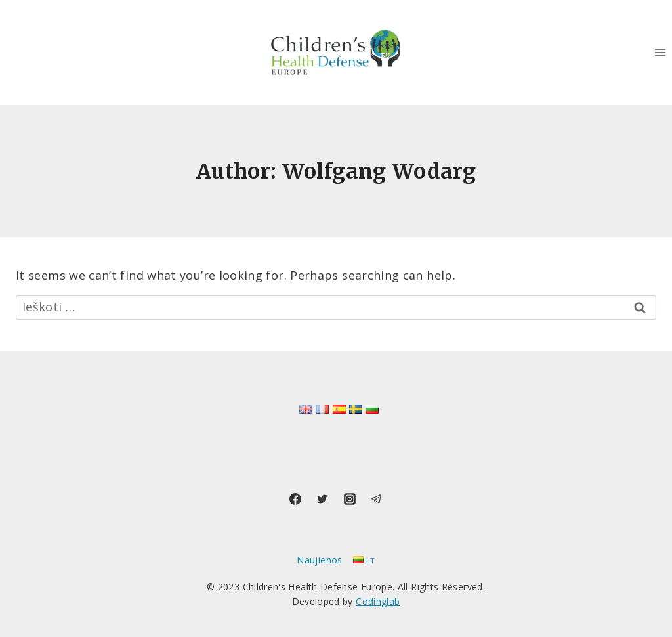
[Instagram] (350, 499)
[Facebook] (295, 499)
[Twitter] (322, 499)
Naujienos (319, 560)
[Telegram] (377, 499)
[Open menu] (660, 52)
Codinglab (378, 601)
